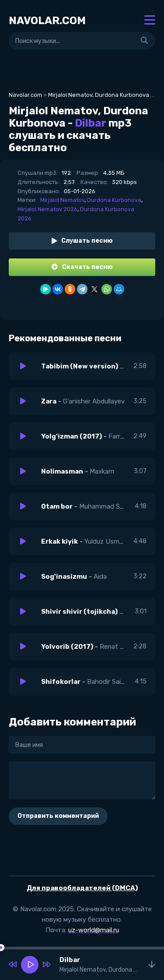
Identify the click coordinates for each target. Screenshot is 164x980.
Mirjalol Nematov (62, 200)
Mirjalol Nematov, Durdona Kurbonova (99, 95)
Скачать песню (82, 267)
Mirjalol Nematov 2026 (47, 209)
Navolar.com (25, 95)
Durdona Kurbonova (114, 200)
